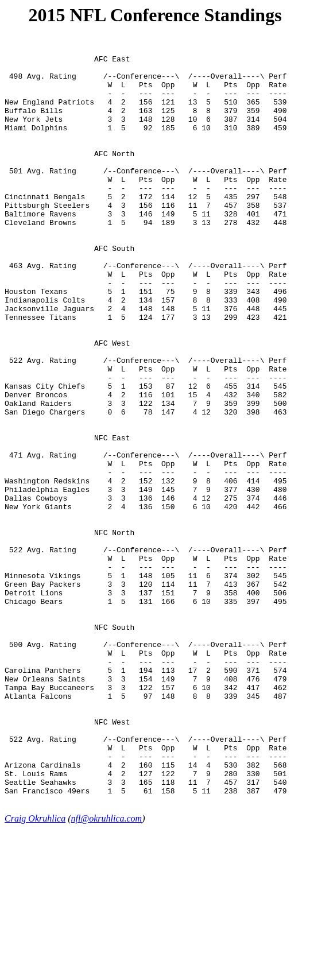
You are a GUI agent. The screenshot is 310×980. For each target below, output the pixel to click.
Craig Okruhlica (35, 970)
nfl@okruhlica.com (107, 970)
